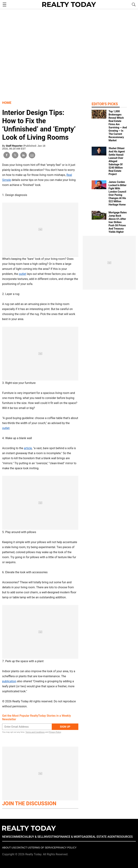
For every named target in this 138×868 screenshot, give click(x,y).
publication (9, 681)
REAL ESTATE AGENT (103, 837)
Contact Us (23, 848)
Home (7, 103)
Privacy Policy (55, 732)
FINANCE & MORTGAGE (74, 837)
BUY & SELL (36, 837)
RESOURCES (125, 837)
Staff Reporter (14, 146)
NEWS (6, 837)
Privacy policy (66, 848)
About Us (9, 848)
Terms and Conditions (35, 732)
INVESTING (51, 837)
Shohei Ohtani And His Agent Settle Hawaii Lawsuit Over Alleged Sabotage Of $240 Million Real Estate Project (117, 161)
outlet (22, 274)
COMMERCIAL (19, 837)
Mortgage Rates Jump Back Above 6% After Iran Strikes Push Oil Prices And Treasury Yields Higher (118, 222)
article (28, 448)
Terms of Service (43, 848)
